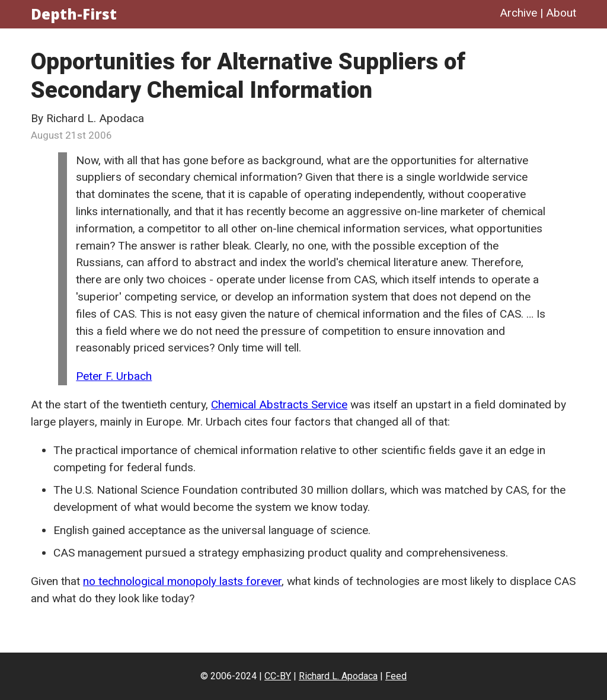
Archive (518, 13)
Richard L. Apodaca (338, 676)
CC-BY (278, 676)
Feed (396, 676)
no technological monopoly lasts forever (182, 581)
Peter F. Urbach (114, 376)
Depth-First (74, 14)
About (561, 13)
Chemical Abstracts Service (279, 405)
